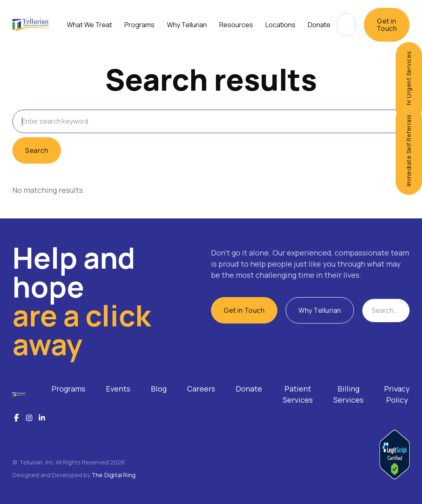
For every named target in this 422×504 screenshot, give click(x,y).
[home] (32, 25)
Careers (201, 389)
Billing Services (348, 394)
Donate (319, 25)
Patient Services (298, 394)
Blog (159, 389)
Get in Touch (387, 25)
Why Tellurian (320, 310)
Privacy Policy (397, 394)
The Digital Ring (114, 475)
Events (118, 389)
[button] (89, 25)
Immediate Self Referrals (409, 150)
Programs (68, 389)
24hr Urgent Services (409, 82)
